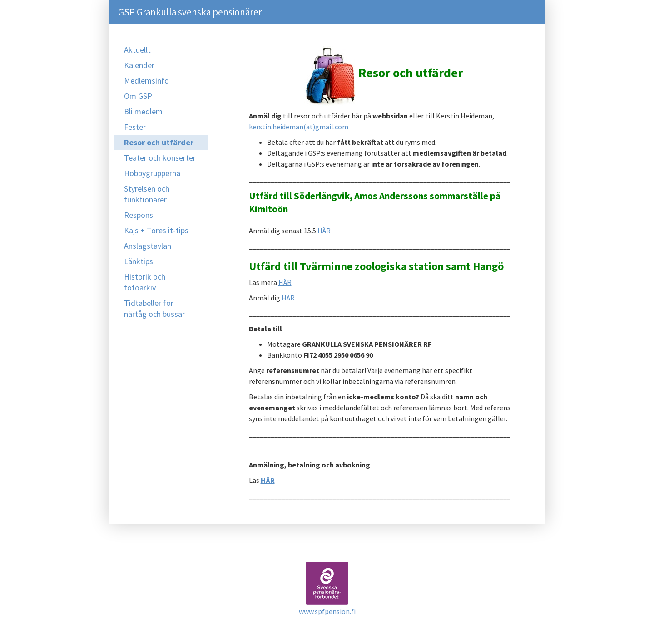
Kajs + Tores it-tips (156, 230)
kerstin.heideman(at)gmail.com (299, 127)
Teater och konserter (160, 158)
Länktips (139, 261)
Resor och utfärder (159, 142)
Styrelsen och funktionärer (147, 194)
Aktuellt (137, 50)
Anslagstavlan (148, 246)
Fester (135, 127)
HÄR (324, 231)
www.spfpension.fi (327, 611)
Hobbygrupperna (152, 173)
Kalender (139, 65)
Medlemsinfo (146, 81)
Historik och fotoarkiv (145, 282)
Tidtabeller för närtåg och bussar (154, 308)
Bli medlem (143, 111)
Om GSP (138, 96)
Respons (139, 215)
